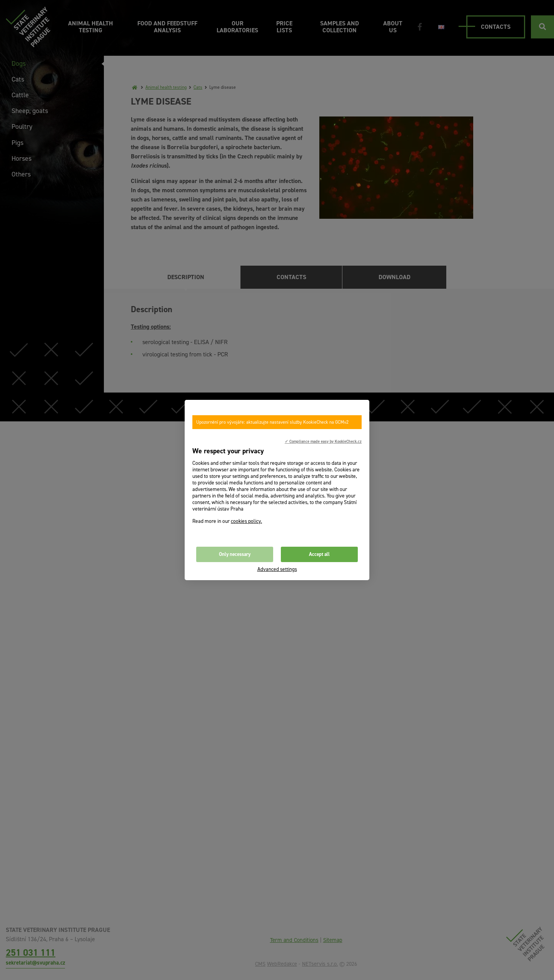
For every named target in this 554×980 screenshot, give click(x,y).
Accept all (319, 554)
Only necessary (235, 554)
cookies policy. (246, 521)
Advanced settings (277, 569)
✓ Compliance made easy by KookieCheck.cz (323, 441)
